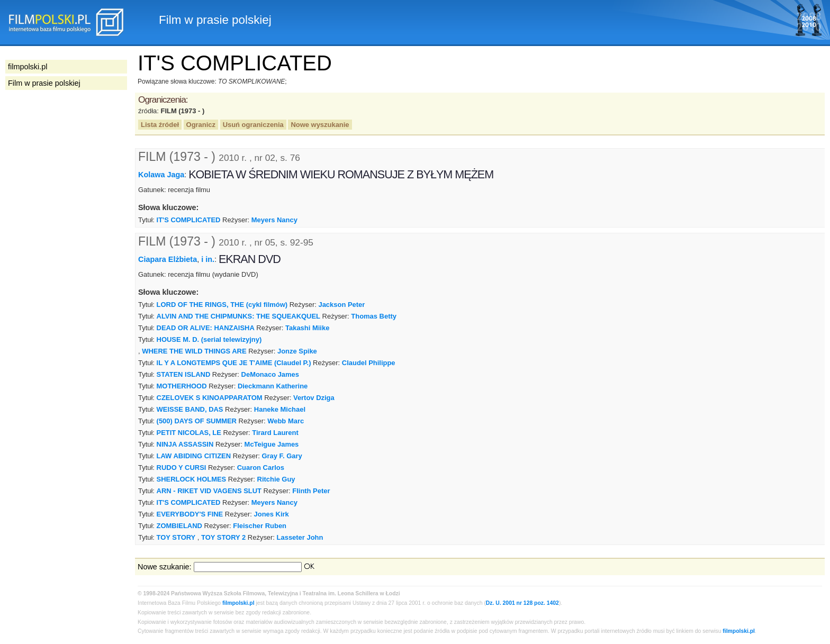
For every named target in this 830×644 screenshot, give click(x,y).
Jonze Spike (297, 351)
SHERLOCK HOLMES (192, 479)
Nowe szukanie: (165, 567)
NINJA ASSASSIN (185, 444)
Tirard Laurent (275, 433)
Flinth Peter (311, 491)
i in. (208, 259)
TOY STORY (176, 537)
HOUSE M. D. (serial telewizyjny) (209, 339)
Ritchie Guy (276, 479)
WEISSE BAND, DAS (190, 409)
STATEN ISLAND (184, 374)
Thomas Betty (374, 316)
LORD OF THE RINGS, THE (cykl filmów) (222, 305)
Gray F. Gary (282, 456)
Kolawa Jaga (161, 175)
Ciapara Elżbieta (168, 259)
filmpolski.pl (238, 603)
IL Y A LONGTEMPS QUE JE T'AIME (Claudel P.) (234, 363)
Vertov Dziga (314, 398)
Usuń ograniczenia (253, 125)
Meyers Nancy (274, 220)
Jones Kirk (272, 514)
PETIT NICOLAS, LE (189, 433)
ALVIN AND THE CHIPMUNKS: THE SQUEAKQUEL (238, 316)
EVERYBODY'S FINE (190, 514)
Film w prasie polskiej (44, 83)
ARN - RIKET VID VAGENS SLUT (209, 491)
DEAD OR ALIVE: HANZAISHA (206, 328)
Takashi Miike (307, 328)
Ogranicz (201, 125)
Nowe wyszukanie (320, 125)
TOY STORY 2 (223, 537)
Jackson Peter (341, 305)
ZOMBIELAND (179, 526)
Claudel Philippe (369, 363)
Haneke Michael (280, 409)
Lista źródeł (160, 125)
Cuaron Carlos (261, 468)
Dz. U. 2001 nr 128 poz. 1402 (522, 603)
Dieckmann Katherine (273, 386)
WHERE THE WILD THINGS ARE (194, 351)
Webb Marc (286, 421)
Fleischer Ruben (260, 526)
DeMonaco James (270, 374)
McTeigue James (272, 444)
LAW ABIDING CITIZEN (194, 456)
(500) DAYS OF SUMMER (197, 421)
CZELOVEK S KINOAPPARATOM (210, 398)
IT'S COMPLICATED (189, 220)
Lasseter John (300, 537)
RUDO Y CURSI (182, 468)
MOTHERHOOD (182, 386)
